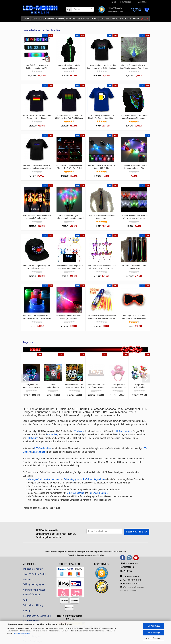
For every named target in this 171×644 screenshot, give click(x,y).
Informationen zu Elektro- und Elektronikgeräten (37, 618)
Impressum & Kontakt (33, 569)
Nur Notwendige (154, 633)
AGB (25, 600)
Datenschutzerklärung (21, 633)
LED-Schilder (39, 452)
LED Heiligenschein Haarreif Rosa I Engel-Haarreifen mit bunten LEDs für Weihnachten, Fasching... (118, 386)
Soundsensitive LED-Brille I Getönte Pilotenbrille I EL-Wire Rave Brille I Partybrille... (69, 167)
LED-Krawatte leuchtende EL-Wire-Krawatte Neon (134, 267)
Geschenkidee (53, 479)
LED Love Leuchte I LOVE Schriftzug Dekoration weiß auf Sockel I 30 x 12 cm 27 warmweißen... (96, 386)
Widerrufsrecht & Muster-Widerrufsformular (34, 592)
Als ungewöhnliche (37, 479)
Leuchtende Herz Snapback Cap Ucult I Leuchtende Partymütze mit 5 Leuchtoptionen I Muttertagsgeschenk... (37, 267)
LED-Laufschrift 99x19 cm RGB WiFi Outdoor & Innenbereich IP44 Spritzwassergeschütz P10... (37, 67)
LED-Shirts (26, 19)
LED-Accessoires (37, 19)
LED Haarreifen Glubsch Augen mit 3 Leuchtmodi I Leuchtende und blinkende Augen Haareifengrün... (69, 267)
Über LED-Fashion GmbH (34, 574)
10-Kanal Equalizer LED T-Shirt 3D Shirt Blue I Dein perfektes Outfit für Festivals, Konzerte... (102, 67)
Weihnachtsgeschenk (95, 479)
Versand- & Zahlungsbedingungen (33, 582)
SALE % (145, 19)
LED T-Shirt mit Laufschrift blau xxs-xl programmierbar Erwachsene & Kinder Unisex (37, 167)
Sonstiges (122, 19)
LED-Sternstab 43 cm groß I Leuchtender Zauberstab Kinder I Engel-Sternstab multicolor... (69, 217)
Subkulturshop (133, 19)
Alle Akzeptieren (154, 626)
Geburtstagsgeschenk (74, 479)
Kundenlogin (126, 2)
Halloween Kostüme (98, 493)
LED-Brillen (52, 435)
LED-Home (94, 19)
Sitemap (27, 611)
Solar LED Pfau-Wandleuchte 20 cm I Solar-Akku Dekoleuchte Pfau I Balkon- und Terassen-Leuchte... (134, 67)
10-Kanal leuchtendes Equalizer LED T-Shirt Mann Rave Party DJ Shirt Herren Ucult (69, 117)
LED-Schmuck (49, 19)
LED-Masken (78, 431)
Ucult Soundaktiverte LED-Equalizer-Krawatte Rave (102, 217)
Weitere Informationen (154, 638)
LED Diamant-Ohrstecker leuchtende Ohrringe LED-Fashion (102, 167)
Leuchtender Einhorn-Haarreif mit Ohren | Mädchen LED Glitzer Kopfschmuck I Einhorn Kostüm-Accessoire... (102, 267)
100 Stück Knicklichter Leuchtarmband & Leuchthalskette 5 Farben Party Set (102, 317)
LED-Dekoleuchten (43, 448)
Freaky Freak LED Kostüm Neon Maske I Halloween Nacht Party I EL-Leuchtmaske (31, 386)
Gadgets (68, 19)
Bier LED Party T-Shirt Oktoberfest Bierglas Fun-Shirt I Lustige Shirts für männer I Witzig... (102, 117)
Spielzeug (77, 19)
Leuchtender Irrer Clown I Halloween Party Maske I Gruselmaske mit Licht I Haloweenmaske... (75, 386)
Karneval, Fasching (75, 493)
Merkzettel (142, 2)
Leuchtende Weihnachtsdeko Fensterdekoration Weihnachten (53, 386)
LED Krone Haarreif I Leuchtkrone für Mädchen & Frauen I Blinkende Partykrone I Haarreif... (134, 217)
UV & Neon (113, 19)
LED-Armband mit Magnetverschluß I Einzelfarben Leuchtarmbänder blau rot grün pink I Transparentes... (37, 317)
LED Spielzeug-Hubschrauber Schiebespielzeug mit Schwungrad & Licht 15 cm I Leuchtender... (139, 386)
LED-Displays (104, 19)
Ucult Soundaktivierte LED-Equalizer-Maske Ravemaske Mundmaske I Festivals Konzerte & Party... (134, 117)
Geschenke (86, 19)
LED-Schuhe (60, 19)
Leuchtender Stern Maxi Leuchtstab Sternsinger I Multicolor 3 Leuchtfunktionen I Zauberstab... (69, 317)
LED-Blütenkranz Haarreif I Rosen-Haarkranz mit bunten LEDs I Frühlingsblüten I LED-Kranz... (134, 167)
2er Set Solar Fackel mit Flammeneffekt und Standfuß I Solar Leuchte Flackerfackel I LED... (37, 217)
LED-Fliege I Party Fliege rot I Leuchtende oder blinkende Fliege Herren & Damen (134, 317)
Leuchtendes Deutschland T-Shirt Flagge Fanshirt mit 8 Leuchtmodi (37, 117)
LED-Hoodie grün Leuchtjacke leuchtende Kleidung (69, 67)
